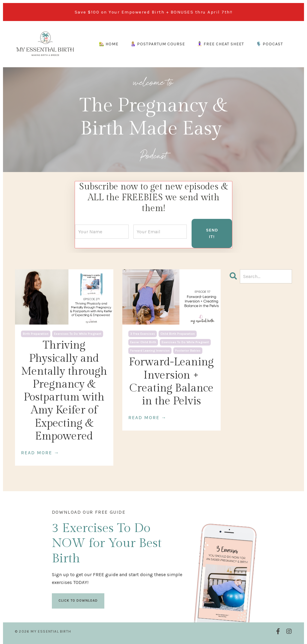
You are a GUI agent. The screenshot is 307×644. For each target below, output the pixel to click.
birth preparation (36, 334)
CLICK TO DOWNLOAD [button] (78, 600)
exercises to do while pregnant (78, 334)
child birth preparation (178, 334)
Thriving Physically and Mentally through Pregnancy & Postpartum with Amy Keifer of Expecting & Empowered (64, 390)
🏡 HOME (109, 44)
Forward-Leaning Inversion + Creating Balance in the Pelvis (171, 381)
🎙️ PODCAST (270, 44)
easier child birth (143, 342)
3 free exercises (143, 334)
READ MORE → (40, 452)
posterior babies (188, 350)
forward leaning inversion (150, 350)
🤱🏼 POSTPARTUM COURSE (158, 44)
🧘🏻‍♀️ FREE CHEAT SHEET (221, 44)
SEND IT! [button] (212, 233)
